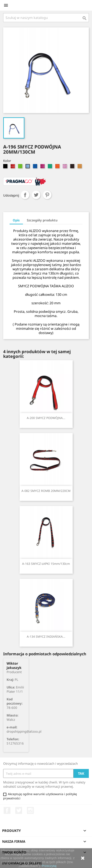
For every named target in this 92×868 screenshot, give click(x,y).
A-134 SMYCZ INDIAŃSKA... (46, 636)
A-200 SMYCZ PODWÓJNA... (46, 418)
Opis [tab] (16, 220)
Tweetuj (36, 195)
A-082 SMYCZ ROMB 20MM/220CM (46, 491)
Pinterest (47, 195)
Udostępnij (25, 195)
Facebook (7, 810)
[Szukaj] (46, 18)
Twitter (19, 810)
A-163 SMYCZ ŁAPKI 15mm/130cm (46, 564)
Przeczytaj (49, 866)
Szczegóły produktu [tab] (42, 220)
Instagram (30, 810)
